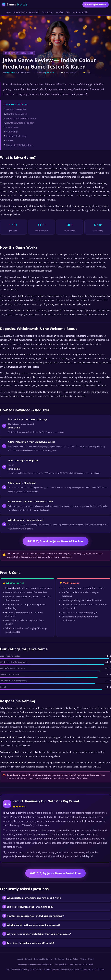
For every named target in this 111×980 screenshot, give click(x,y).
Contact (29, 959)
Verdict (60, 12)
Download (34, 12)
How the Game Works (17, 114)
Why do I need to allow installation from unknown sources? (39, 934)
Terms (83, 959)
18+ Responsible (80, 12)
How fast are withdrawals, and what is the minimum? (36, 916)
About (20, 959)
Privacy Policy (72, 959)
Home (8, 12)
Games (15, 5)
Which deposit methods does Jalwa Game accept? (33, 925)
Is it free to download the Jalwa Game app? (30, 907)
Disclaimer (59, 959)
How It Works (20, 12)
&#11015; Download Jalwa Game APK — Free (55, 541)
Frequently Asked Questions (20, 145)
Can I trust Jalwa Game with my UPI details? (31, 943)
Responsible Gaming (16, 136)
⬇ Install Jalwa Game (96, 4)
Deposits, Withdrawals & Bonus (21, 118)
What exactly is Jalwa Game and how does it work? (34, 898)
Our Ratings (12, 132)
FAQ (68, 12)
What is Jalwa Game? (16, 109)
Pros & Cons (48, 12)
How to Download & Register (20, 123)
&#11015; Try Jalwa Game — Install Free (55, 873)
